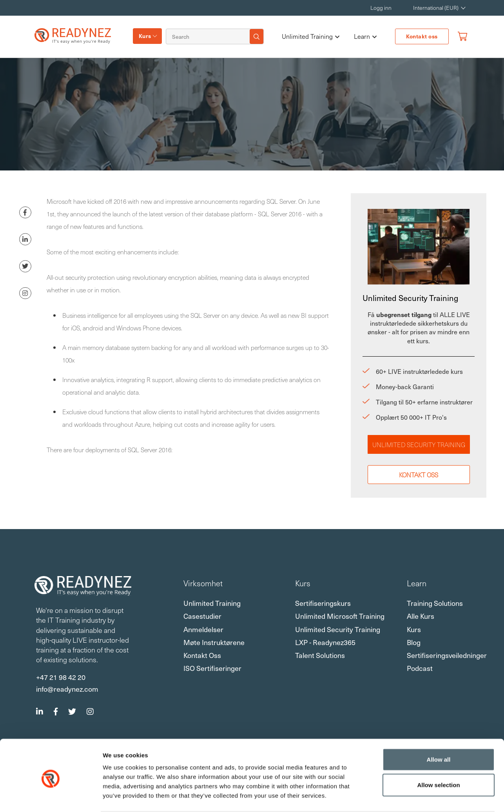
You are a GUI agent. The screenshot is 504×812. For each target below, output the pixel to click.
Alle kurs (421, 616)
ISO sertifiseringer (212, 668)
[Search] (209, 36)
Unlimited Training (311, 37)
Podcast (420, 668)
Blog (414, 642)
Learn (365, 37)
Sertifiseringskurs (323, 603)
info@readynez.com (67, 689)
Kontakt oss (422, 36)
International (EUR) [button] (436, 8)
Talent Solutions (320, 655)
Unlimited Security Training (419, 444)
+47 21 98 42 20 (61, 677)
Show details (411, 797)
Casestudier (202, 616)
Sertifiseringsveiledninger (447, 655)
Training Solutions (435, 603)
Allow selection (438, 755)
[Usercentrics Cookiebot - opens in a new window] (51, 797)
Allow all (439, 729)
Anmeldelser (203, 629)
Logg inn (381, 8)
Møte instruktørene (214, 642)
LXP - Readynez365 (325, 642)
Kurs (145, 36)
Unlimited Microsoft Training (340, 616)
